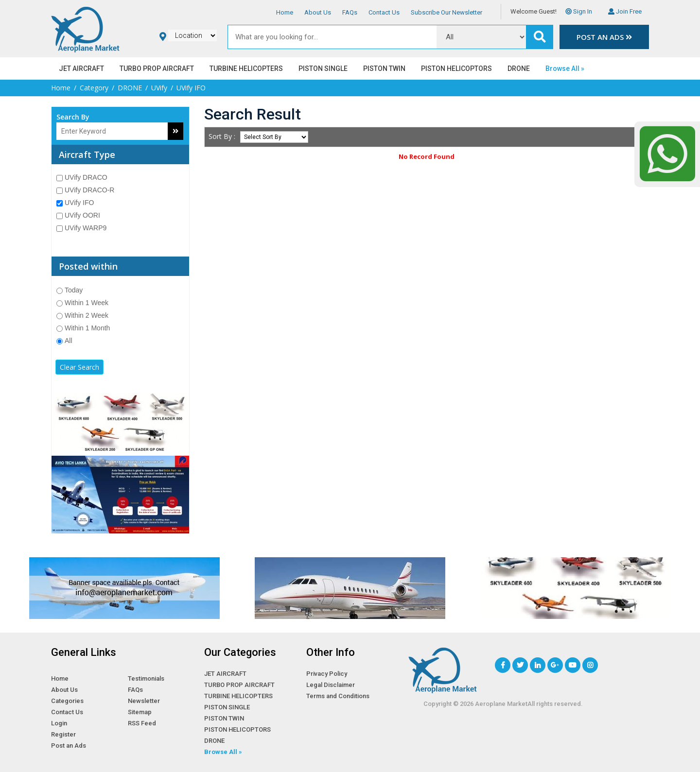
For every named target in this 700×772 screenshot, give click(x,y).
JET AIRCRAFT (81, 69)
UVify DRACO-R (85, 190)
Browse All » (565, 69)
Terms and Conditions (338, 696)
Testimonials (146, 678)
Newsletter (144, 701)
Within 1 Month (83, 328)
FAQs (350, 12)
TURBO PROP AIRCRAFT (157, 69)
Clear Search (79, 367)
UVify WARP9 (81, 228)
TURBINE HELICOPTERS (246, 69)
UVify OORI (78, 215)
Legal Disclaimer (331, 685)
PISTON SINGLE (323, 69)
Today (70, 290)
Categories (67, 701)
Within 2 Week (82, 315)
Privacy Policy (327, 674)
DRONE (519, 69)
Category (94, 88)
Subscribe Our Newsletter (446, 12)
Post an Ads (604, 37)
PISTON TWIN (384, 69)
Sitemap (140, 712)
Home (285, 12)
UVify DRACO (82, 177)
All (64, 341)
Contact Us (384, 12)
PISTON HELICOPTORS (456, 69)
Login (59, 723)
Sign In (579, 11)
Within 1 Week (82, 303)
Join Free (625, 11)
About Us (318, 12)
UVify (159, 88)
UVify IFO (75, 203)
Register (63, 734)
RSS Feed (142, 723)
